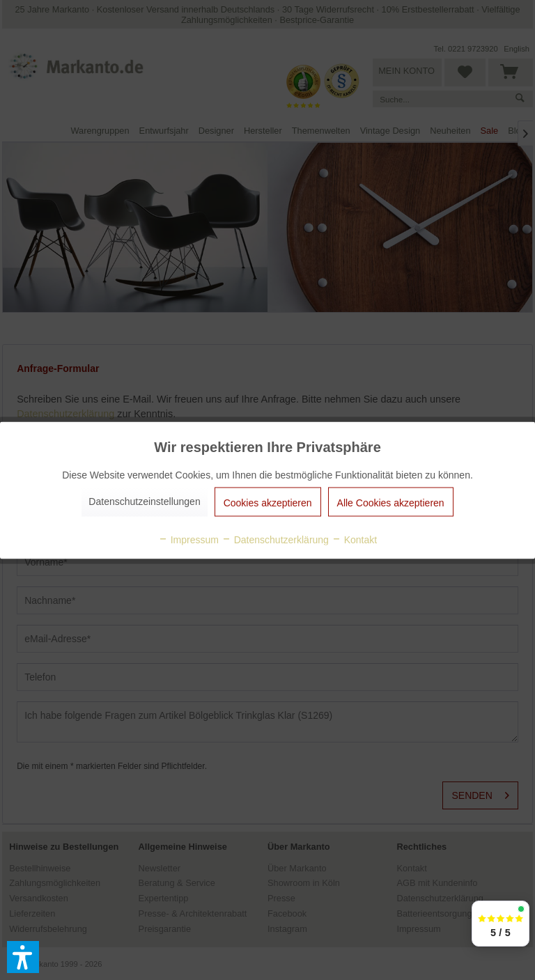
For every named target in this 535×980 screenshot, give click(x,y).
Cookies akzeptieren (268, 502)
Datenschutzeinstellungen (144, 501)
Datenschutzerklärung (275, 539)
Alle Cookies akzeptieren (391, 502)
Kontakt (354, 539)
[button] (23, 957)
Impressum (188, 539)
